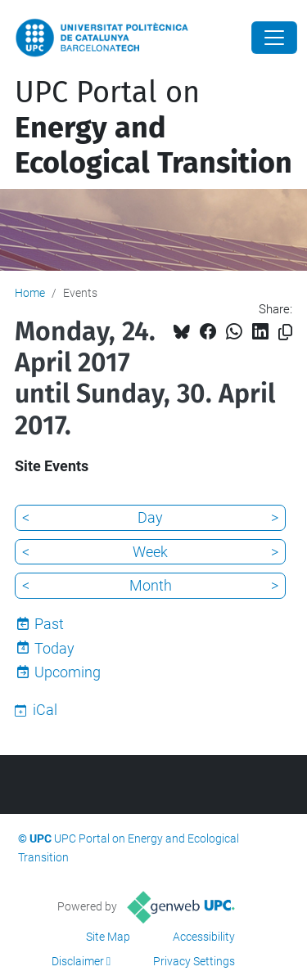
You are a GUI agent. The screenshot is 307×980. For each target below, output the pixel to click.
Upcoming (68, 672)
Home (30, 293)
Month (151, 585)
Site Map (108, 937)
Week (150, 552)
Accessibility (204, 937)
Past (49, 624)
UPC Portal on (153, 128)
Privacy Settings (194, 961)
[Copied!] (285, 333)
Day (150, 517)
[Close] (274, 38)
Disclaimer (78, 961)
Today (54, 648)
